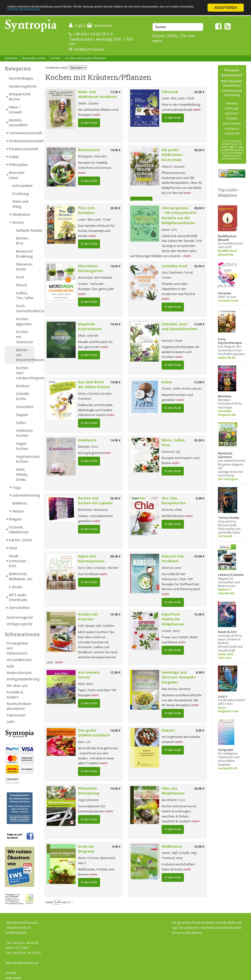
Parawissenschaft (22, 149)
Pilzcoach (170, 92)
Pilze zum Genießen (86, 210)
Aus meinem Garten (89, 675)
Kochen (56, 58)
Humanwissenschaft (22, 133)
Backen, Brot (22, 241)
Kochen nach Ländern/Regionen (25, 373)
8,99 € (200, 672)
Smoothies (25, 407)
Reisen (18, 511)
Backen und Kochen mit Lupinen (95, 501)
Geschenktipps (21, 78)
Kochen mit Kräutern (88, 617)
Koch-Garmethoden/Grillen (25, 308)
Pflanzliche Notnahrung (89, 791)
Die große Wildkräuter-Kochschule (173, 155)
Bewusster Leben (34, 58)
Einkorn (168, 730)
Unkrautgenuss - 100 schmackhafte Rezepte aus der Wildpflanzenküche (179, 215)
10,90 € (115, 614)
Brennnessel (89, 150)
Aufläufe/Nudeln (25, 230)
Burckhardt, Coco (173, 800)
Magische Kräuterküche (90, 327)
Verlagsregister (20, 624)
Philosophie (18, 164)
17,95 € (115, 92)
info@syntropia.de (89, 49)
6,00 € (200, 730)
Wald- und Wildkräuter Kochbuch (97, 94)
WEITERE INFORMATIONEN (105, 12)
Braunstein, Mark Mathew (95, 277)
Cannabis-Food (174, 266)
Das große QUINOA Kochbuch (94, 733)
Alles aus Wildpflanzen (173, 791)
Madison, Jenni (171, 568)
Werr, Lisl (84, 742)
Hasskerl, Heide (172, 341)
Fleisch (22, 285)
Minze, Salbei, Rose (173, 443)
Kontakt (11, 973)
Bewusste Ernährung (24, 254)
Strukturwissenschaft (22, 141)
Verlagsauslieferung (20, 679)
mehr (97, 115)
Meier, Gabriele (88, 335)
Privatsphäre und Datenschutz (17, 648)
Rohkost (23, 386)
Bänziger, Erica (88, 446)
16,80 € (115, 730)
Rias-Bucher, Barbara (176, 689)
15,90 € (199, 614)
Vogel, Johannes (88, 800)
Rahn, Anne (85, 684)
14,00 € (199, 324)
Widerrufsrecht (19, 673)
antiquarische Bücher (20, 96)
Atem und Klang (20, 204)
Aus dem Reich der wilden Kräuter (94, 385)
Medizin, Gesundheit (18, 122)
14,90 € (115, 440)
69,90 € (115, 556)
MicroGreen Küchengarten (90, 268)
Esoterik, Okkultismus (19, 530)
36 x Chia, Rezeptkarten (174, 501)
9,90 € (116, 846)
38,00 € (199, 150)
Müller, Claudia (88, 103)
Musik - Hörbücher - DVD (19, 561)
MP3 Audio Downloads (18, 597)
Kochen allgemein (24, 321)
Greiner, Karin (171, 631)
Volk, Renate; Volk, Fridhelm (96, 626)
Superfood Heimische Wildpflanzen (173, 619)
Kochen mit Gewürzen (25, 337)
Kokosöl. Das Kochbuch (173, 559)
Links (11, 721)
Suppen (22, 415)
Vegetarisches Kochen (25, 459)
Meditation (21, 214)
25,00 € (199, 266)
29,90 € (199, 92)
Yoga (17, 487)
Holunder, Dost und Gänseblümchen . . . (181, 329)
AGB (10, 666)
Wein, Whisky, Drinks (22, 474)
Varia (13, 548)
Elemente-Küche (25, 267)
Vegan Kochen (22, 446)
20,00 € (199, 440)
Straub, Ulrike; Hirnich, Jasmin (182, 388)
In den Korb (89, 123)
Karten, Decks (20, 540)
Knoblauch (87, 440)
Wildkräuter (172, 846)
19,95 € (115, 788)
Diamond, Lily (171, 452)
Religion (15, 519)
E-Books (16, 587)
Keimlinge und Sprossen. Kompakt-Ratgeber (179, 677)
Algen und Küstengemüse (91, 559)
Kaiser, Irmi (169, 230)
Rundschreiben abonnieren (19, 706)
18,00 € (115, 266)
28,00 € (199, 208)
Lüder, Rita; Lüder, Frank (178, 98)
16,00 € (115, 324)
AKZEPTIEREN (226, 8)
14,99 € (199, 382)
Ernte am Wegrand (86, 849)
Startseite (11, 58)
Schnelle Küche (23, 396)
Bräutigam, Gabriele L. (93, 156)
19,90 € (115, 150)
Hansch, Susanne (173, 166)
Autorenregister (20, 617)
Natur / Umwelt (15, 109)
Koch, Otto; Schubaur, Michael (98, 568)
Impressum (16, 715)
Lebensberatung (23, 495)
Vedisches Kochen (24, 433)
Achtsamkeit (22, 186)
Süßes (21, 423)
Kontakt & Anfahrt (15, 694)
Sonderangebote (22, 86)
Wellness (20, 503)
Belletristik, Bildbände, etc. (21, 576)
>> (72, 902)
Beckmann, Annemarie (93, 510)
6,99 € (200, 498)
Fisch (20, 277)
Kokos (167, 382)
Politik (14, 157)
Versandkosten (19, 660)
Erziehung (21, 193)
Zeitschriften (19, 608)
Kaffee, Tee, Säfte (25, 295)
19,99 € (199, 556)
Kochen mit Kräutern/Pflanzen (86, 58)
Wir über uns (17, 685)
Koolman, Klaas (172, 510)
